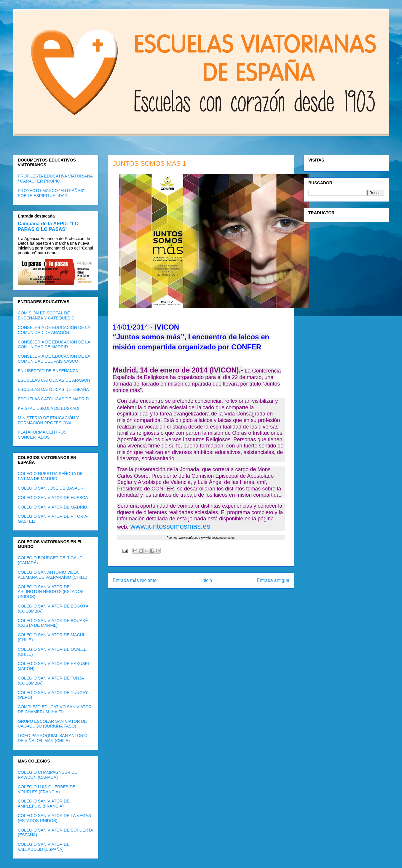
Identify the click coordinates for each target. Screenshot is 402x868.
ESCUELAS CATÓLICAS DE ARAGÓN (54, 380)
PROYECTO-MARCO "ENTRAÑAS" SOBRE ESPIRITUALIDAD (51, 193)
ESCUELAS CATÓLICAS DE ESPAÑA (53, 389)
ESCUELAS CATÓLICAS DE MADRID (53, 399)
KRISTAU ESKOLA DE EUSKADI (48, 408)
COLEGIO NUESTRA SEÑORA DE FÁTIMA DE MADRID (50, 476)
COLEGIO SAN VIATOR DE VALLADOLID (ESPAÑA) (44, 847)
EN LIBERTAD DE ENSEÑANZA (48, 371)
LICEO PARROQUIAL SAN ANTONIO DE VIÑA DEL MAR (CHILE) (53, 738)
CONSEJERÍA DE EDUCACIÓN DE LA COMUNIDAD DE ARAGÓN (54, 330)
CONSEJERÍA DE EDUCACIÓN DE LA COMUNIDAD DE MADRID (54, 345)
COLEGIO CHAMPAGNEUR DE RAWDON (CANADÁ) (47, 775)
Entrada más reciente (135, 580)
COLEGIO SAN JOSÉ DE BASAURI (51, 488)
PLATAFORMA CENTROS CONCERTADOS (42, 435)
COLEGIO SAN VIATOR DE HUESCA (53, 498)
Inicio (207, 580)
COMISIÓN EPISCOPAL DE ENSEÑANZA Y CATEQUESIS (46, 315)
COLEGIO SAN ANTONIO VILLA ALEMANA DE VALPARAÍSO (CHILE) (52, 575)
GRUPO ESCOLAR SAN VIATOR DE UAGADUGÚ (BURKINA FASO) (52, 724)
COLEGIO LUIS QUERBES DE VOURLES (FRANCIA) (47, 789)
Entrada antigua (273, 580)
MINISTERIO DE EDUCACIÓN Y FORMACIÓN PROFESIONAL (48, 420)
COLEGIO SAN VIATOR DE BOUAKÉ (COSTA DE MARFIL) (53, 623)
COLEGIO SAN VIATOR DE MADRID (52, 507)
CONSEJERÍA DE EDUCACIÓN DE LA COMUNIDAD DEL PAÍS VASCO (54, 359)
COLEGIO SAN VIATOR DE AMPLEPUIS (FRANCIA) (44, 804)
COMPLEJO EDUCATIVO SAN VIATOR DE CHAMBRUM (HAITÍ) (55, 709)
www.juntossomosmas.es (169, 526)
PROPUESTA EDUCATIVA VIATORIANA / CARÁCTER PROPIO (55, 179)
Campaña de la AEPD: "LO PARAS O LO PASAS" (48, 226)
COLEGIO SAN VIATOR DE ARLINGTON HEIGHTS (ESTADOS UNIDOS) (51, 592)
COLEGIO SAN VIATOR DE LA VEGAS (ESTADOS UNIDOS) (54, 818)
